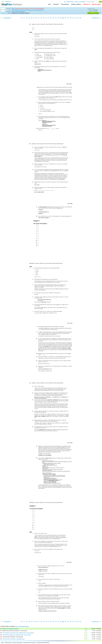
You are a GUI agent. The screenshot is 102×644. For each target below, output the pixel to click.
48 (41, 18)
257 (85, 639)
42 (27, 18)
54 (56, 18)
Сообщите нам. (41, 8)
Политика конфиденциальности (43, 642)
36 (85, 637)
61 (73, 18)
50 (46, 18)
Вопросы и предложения (80, 2)
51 (49, 18)
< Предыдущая (7, 18)
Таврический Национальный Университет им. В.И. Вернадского (28, 10)
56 (61, 18)
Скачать (93, 13)
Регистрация (8, 1)
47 (39, 18)
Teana (13, 8)
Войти (3, 1)
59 (68, 18)
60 (71, 18)
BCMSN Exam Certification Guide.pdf (10, 629)
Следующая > (96, 18)
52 (51, 18)
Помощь (3, 642)
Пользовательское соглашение (29, 642)
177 (85, 633)
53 (53, 18)
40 (22, 18)
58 (66, 18)
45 (34, 18)
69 (85, 629)
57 (63, 18)
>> (101, 18)
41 (24, 18)
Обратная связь (70, 2)
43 (29, 18)
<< (1, 18)
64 (80, 18)
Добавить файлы (76, 4)
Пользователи (65, 4)
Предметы (56, 4)
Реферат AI (86, 4)
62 (75, 18)
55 (58, 18)
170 (85, 635)
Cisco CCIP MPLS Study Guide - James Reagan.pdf (13, 639)
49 (44, 18)
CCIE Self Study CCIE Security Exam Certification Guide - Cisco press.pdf (18, 633)
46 (36, 18)
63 (78, 18)
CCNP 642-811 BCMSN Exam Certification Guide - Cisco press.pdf (16, 635)
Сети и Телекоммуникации (18, 11)
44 (31, 18)
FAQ (65, 2)
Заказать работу (96, 4)
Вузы (50, 4)
